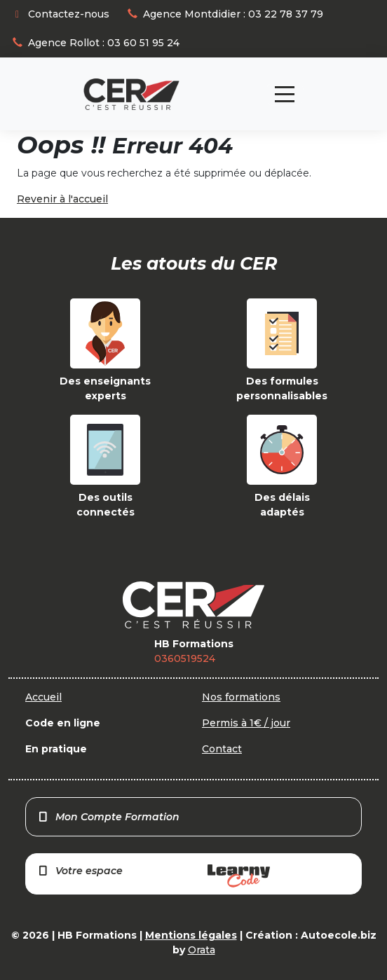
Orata (202, 950)
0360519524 (185, 658)
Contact (222, 749)
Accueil (43, 697)
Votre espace (154, 876)
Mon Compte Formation (108, 817)
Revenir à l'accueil (62, 199)
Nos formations (241, 697)
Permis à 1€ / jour (246, 723)
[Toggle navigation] (285, 94)
